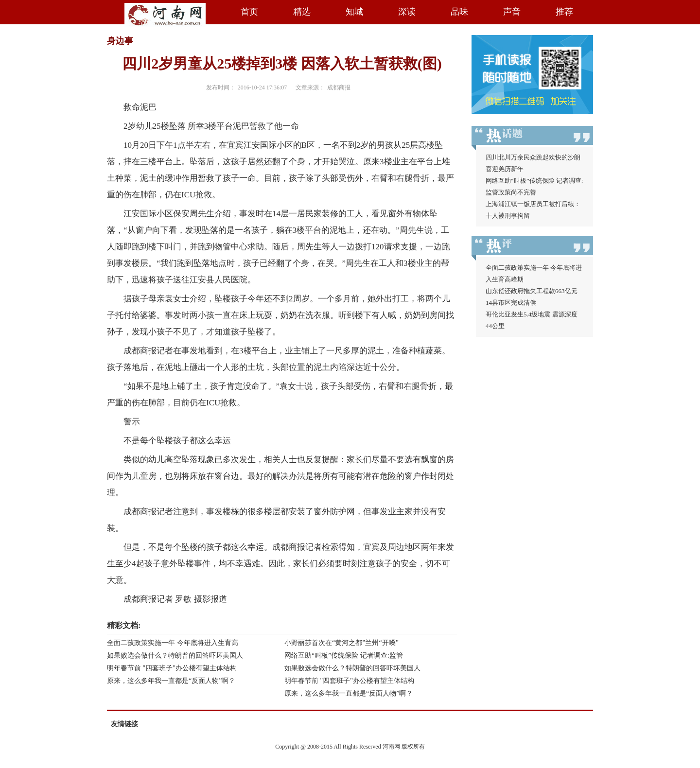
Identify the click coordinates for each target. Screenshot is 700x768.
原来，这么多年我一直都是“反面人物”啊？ (171, 681)
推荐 (564, 12)
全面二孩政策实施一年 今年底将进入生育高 (173, 643)
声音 (512, 12)
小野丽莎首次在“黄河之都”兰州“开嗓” (341, 643)
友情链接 (124, 724)
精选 (302, 12)
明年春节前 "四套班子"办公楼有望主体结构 (172, 668)
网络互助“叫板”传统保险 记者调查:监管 (344, 655)
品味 (459, 12)
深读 (407, 12)
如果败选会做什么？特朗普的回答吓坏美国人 (175, 655)
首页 (249, 12)
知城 (354, 12)
